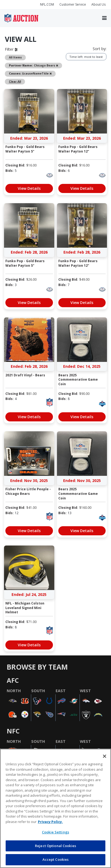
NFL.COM (47, 4)
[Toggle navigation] (104, 18)
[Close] (105, 756)
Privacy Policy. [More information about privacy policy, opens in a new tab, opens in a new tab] (50, 822)
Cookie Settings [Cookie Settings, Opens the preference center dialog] (55, 832)
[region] (55, 808)
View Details (29, 188)
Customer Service (73, 4)
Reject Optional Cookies (55, 846)
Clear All (15, 81)
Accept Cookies (56, 859)
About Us (99, 4)
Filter (11, 49)
